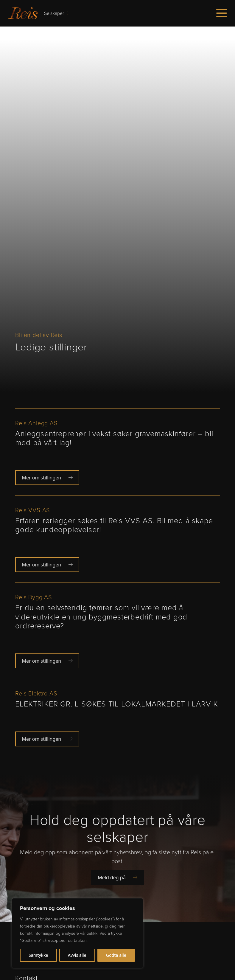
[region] (77, 933)
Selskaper (56, 13)
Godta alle (116, 955)
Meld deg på (117, 878)
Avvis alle (77, 955)
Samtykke (38, 955)
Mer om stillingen (47, 478)
